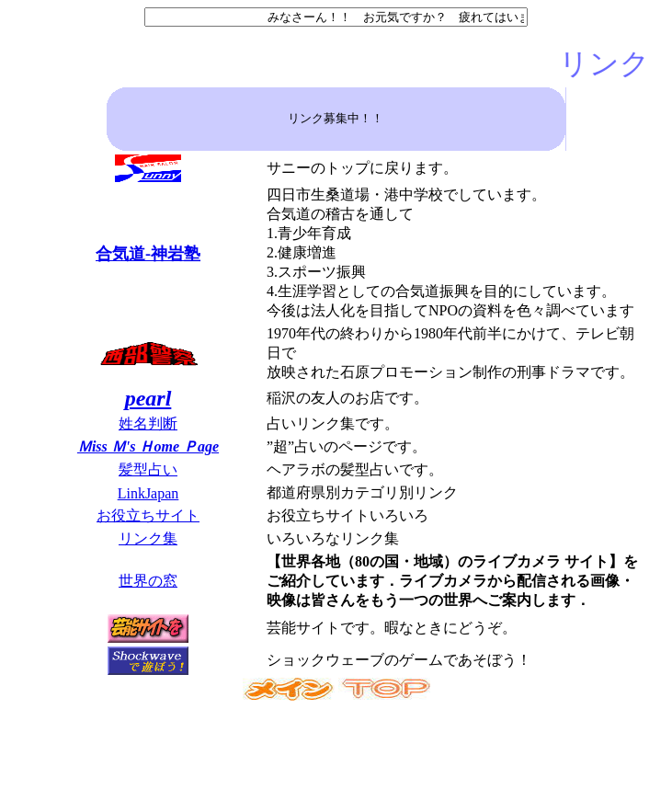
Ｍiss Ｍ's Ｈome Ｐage (148, 446)
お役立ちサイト (148, 515)
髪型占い (148, 469)
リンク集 (148, 538)
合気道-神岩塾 (148, 254)
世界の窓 (148, 581)
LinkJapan (148, 493)
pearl (148, 398)
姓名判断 (148, 423)
